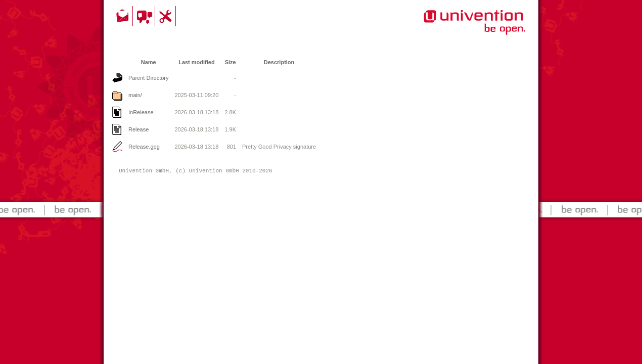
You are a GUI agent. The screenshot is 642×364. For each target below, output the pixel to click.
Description (279, 62)
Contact (123, 16)
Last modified (197, 62)
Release (139, 129)
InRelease (141, 112)
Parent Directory (148, 78)
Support (167, 16)
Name (149, 62)
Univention (454, 28)
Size (231, 62)
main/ (135, 95)
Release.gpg (144, 147)
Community (145, 16)
